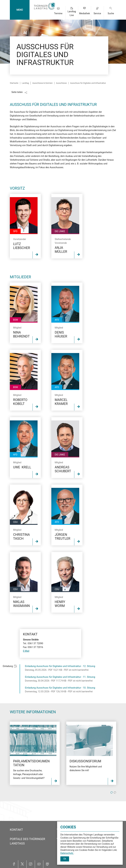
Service (97, 13)
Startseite (14, 83)
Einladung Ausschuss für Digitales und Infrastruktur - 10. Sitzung (60, 688)
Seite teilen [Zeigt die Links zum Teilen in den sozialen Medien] (17, 92)
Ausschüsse (61, 83)
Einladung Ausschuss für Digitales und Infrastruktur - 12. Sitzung (60, 666)
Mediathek (84, 13)
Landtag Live (72, 13)
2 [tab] (115, 793)
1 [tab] (112, 793)
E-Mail (26, 651)
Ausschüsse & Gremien (42, 83)
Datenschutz (67, 853)
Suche (111, 13)
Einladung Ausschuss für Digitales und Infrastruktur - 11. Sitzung (60, 677)
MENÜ (20, 10)
